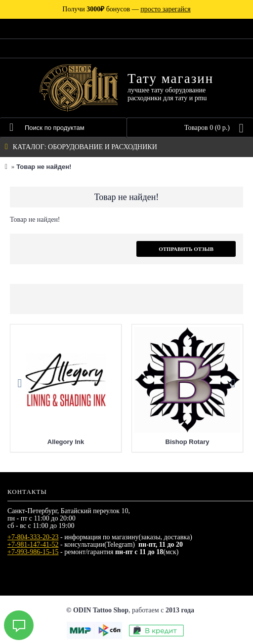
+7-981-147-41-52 (33, 544)
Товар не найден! (44, 167)
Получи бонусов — (126, 9)
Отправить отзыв (186, 249)
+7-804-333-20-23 (33, 537)
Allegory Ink (66, 442)
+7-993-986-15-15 (33, 552)
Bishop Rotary (188, 442)
